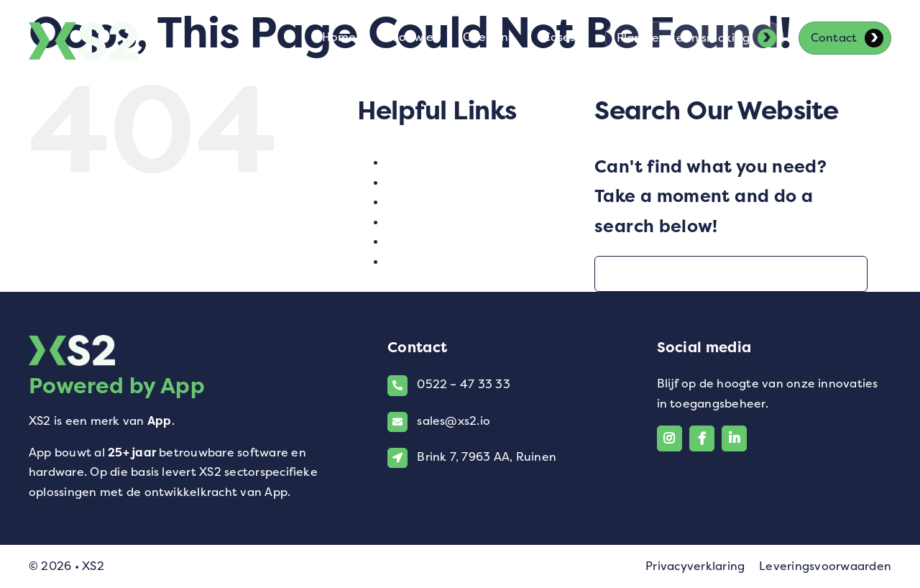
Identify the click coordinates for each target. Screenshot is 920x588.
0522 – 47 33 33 (464, 384)
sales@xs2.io (454, 421)
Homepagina (425, 182)
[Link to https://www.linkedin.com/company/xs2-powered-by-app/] (734, 438)
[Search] (612, 274)
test (398, 241)
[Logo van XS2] (83, 30)
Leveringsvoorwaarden (825, 566)
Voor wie (411, 261)
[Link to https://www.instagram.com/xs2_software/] (670, 438)
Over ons (413, 202)
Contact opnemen (440, 162)
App (160, 421)
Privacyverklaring (695, 566)
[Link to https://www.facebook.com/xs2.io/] (702, 438)
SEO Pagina (421, 222)
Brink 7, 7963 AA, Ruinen (487, 457)
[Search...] (731, 274)
